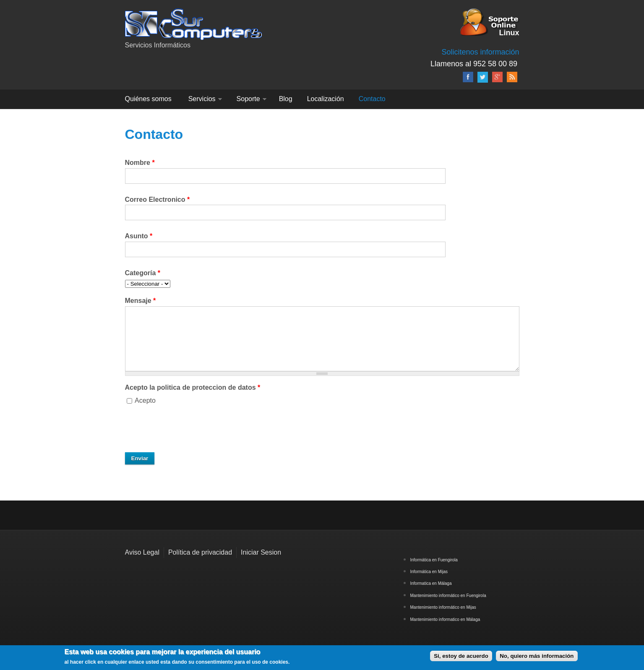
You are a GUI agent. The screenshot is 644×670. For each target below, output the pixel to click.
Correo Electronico (158, 199)
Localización (326, 99)
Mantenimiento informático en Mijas (443, 607)
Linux (509, 32)
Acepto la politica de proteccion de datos (193, 387)
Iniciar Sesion (261, 552)
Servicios (202, 99)
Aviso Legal (142, 552)
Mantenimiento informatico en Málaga (445, 619)
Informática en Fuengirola (434, 560)
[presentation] (189, 429)
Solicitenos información (480, 52)
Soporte (248, 99)
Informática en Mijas (429, 572)
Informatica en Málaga (431, 583)
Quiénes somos (148, 99)
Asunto (139, 236)
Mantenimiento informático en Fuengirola (448, 596)
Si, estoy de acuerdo (461, 656)
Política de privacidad (200, 552)
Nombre (140, 163)
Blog (286, 99)
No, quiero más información (537, 656)
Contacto (372, 99)
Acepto (145, 400)
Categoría (143, 273)
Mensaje (141, 301)
